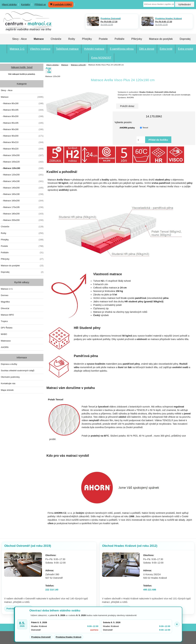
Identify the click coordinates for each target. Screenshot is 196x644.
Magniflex (5, 302)
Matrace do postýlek (161, 39)
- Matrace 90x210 (22, 142)
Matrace (65, 65)
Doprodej (185, 39)
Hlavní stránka (9, 4)
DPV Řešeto (7, 328)
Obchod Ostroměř (28, 546)
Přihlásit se (40, 4)
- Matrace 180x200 (22, 214)
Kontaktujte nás (8, 383)
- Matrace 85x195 (22, 123)
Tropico (4, 321)
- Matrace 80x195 (22, 110)
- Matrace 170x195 (22, 207)
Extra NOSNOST (101, 58)
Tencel (145, 128)
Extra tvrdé (166, 49)
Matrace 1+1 (17, 49)
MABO (4, 334)
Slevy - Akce (19, 39)
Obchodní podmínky (10, 377)
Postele (103, 39)
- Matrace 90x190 (22, 129)
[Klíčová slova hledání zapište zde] (159, 4)
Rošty (72, 39)
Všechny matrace (40, 49)
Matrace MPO (7, 315)
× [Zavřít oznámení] (177, 624)
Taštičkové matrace (67, 49)
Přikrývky (137, 39)
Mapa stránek (7, 390)
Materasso (6, 341)
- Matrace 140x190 (22, 181)
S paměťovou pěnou (122, 49)
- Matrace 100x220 (22, 162)
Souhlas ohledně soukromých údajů (18, 371)
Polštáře (120, 39)
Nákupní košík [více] (22, 67)
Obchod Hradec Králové (130, 546)
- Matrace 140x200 (22, 188)
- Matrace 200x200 (22, 220)
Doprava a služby (9, 364)
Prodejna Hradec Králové (69, 637)
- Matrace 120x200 (22, 175)
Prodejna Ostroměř (41, 637)
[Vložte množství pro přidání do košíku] (141, 140)
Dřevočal (5, 308)
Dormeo (5, 295)
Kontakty (26, 4)
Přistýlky (87, 39)
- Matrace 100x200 (22, 155)
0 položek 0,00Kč (61, 4)
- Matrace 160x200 (22, 201)
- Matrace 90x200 (22, 136)
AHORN (5, 347)
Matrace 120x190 (78, 65)
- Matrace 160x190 (22, 194)
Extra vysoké (186, 49)
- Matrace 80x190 (22, 103)
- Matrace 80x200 (22, 116)
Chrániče (56, 39)
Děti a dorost (147, 49)
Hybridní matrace (94, 49)
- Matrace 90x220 (22, 149)
